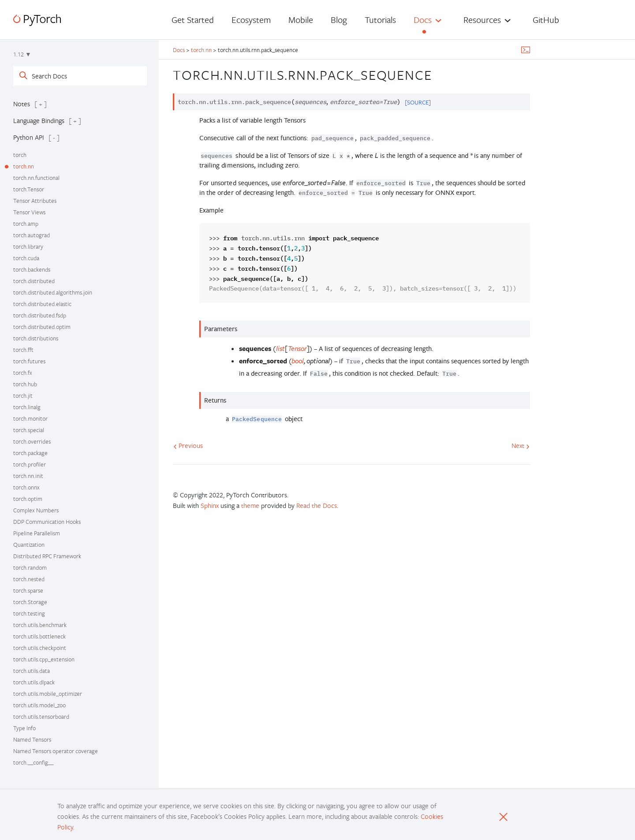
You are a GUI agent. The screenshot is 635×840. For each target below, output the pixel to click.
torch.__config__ (33, 762)
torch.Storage (30, 602)
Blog (339, 20)
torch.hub (25, 384)
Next (521, 445)
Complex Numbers (36, 510)
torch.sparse (28, 590)
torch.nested (29, 579)
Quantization (29, 545)
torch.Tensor (29, 189)
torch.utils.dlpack (34, 682)
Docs (423, 20)
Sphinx (210, 505)
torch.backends (32, 269)
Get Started (193, 20)
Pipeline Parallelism (37, 533)
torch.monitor (30, 418)
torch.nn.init (28, 476)
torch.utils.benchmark (40, 625)
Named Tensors (32, 739)
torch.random (30, 567)
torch (20, 155)
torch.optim (28, 499)
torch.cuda (26, 258)
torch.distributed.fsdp (40, 315)
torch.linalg (27, 407)
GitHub (546, 20)
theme (250, 505)
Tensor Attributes (35, 201)
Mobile (301, 20)
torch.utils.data (32, 671)
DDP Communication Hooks (47, 522)
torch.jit (23, 396)
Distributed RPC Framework (47, 556)
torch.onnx (26, 487)
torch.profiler (30, 464)
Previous (188, 445)
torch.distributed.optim (42, 327)
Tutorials (380, 20)
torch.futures (29, 361)
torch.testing (29, 613)
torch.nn (24, 166)
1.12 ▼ (22, 54)
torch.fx (23, 373)
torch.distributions (36, 338)
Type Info (24, 728)
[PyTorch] (37, 20)
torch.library (28, 246)
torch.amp (26, 224)
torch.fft (23, 350)
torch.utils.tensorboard (41, 717)
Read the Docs (317, 505)
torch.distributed (34, 281)
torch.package (30, 453)
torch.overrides (32, 441)
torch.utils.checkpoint (40, 648)
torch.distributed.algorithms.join (53, 292)
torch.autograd (32, 235)
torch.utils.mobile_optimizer (48, 694)
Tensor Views (29, 212)
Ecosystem (251, 20)
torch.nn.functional (36, 178)
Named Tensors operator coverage (56, 751)
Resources (482, 20)
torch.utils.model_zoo (39, 705)
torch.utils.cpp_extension (44, 659)
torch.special (29, 430)
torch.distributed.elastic (42, 304)
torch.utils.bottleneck (39, 636)
